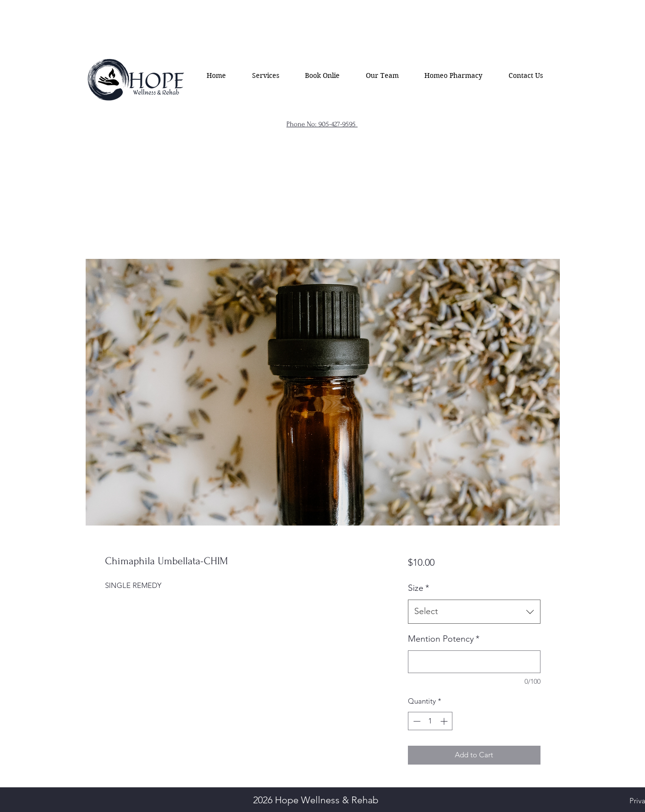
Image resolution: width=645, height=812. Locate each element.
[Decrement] (416, 721)
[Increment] (445, 721)
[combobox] (474, 612)
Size (419, 588)
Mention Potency (444, 639)
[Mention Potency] (474, 662)
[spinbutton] (430, 721)
